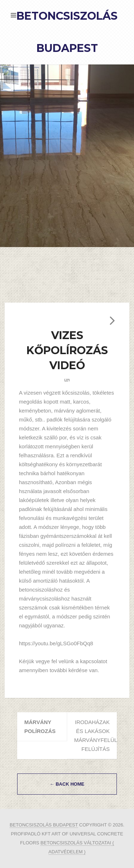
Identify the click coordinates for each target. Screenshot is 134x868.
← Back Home (67, 784)
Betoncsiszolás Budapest (44, 825)
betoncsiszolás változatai (76, 843)
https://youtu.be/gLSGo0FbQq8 (56, 643)
